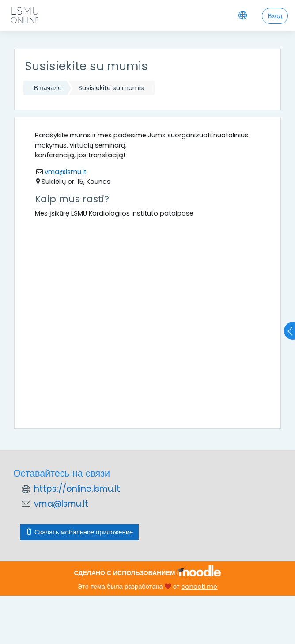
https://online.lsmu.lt (77, 489)
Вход (275, 16)
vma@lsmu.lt (65, 172)
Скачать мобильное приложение (79, 532)
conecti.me (199, 587)
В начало (48, 88)
